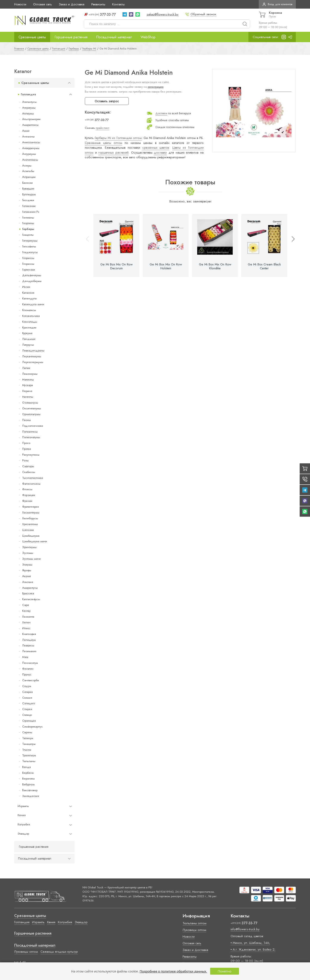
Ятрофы (27, 570)
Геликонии (29, 206)
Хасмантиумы (31, 512)
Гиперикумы (30, 241)
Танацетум (29, 744)
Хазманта (28, 617)
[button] (291, 246)
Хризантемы (30, 524)
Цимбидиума (31, 536)
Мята (25, 657)
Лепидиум (29, 640)
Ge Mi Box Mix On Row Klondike (215, 266)
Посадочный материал (114, 37)
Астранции (29, 177)
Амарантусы (30, 588)
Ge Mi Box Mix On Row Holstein (166, 266)
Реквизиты (98, 4)
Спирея (27, 709)
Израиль (23, 806)
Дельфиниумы (32, 275)
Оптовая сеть (43, 4)
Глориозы (28, 258)
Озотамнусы (30, 403)
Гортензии (29, 270)
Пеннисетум (30, 663)
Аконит (26, 576)
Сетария (27, 692)
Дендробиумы (32, 281)
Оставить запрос (107, 101)
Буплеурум (29, 194)
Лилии (26, 368)
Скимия (27, 698)
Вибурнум (28, 784)
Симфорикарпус (32, 727)
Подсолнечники (33, 426)
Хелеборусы (30, 518)
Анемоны (28, 136)
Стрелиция (29, 721)
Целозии (28, 530)
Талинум (28, 738)
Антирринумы (31, 148)
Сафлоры (28, 466)
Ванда (26, 767)
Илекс (26, 628)
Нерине (27, 391)
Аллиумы (28, 113)
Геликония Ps (31, 212)
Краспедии (29, 327)
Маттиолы (28, 380)
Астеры (27, 166)
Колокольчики (31, 316)
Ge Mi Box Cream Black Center (264, 266)
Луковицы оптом (26, 952)
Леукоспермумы (33, 362)
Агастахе (28, 582)
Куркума (27, 333)
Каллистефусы (31, 599)
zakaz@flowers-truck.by (163, 14)
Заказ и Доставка (72, 4)
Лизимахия (29, 651)
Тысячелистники (33, 478)
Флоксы (27, 489)
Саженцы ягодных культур (59, 952)
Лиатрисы (28, 645)
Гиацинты (28, 235)
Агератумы (29, 108)
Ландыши (29, 339)
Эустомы (28, 553)
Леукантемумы (32, 356)
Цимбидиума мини (35, 541)
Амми (26, 131)
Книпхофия (29, 634)
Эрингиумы (29, 547)
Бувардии (28, 189)
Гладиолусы (30, 252)
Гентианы (28, 218)
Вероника (28, 779)
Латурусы (28, 345)
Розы (25, 460)
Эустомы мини (31, 559)
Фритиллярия (30, 507)
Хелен (26, 622)
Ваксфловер (30, 790)
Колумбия (24, 824)
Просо (26, 443)
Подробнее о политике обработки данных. (173, 971)
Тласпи (27, 750)
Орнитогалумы (31, 414)
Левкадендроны (33, 351)
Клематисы (29, 310)
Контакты (118, 4)
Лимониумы (30, 374)
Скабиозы (29, 472)
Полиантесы (30, 432)
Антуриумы (29, 154)
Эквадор (23, 834)
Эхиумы (27, 565)
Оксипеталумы (32, 408)
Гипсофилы (29, 246)
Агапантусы (29, 102)
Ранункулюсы (31, 455)
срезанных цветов (156, 148)
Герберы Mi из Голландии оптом (118, 138)
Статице (27, 715)
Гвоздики (28, 200)
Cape (26, 605)
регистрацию (156, 87)
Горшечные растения (71, 37)
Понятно (224, 971)
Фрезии (27, 501)
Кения (22, 815)
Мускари (28, 385)
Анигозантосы (31, 142)
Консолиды (30, 322)
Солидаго (29, 703)
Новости (20, 4)
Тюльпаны (29, 761)
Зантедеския (31, 796)
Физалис (28, 669)
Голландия (28, 94)
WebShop (148, 37)
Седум (27, 686)
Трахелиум (29, 755)
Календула (29, 298)
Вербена (28, 773)
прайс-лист (102, 128)
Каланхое (28, 293)
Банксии (27, 183)
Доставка (161, 113)
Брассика (28, 593)
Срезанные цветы (32, 37)
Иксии (26, 287)
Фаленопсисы (31, 484)
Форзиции (29, 495)
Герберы (28, 229)
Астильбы (28, 171)
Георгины (28, 223)
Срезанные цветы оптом (104, 143)
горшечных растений (113, 153)
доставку (160, 153)
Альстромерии (31, 119)
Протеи (27, 449)
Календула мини (33, 304)
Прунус (27, 674)
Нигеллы (28, 397)
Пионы (26, 420)
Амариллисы (30, 125)
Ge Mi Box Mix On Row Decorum (116, 266)
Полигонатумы (31, 437)
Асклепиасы (30, 160)
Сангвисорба (30, 680)
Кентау (26, 611)
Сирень (27, 732)
